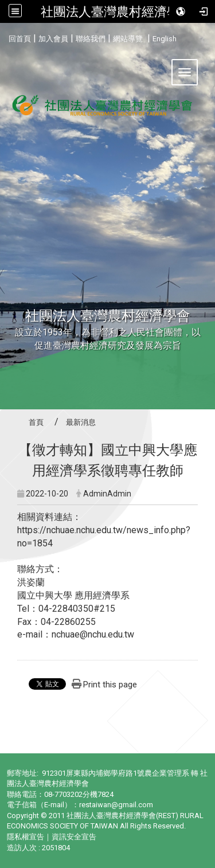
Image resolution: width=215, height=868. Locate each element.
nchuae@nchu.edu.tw (93, 634)
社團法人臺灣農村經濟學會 (116, 11)
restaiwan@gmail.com (116, 805)
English (165, 39)
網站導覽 (128, 39)
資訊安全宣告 (74, 837)
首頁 (36, 422)
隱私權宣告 (26, 837)
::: (4, 37)
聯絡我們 (91, 39)
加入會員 (53, 39)
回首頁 (20, 39)
